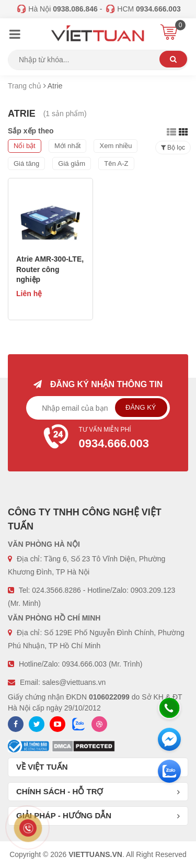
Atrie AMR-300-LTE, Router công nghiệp (50, 269)
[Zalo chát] (169, 771)
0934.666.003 (84, 664)
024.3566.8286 (56, 590)
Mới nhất (67, 146)
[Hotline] (169, 708)
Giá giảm (72, 164)
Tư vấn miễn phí (98, 439)
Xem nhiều (116, 146)
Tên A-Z (116, 164)
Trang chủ (25, 86)
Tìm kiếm (173, 59)
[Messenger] (169, 739)
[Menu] (15, 36)
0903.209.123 (153, 590)
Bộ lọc (173, 148)
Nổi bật (25, 146)
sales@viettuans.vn (74, 682)
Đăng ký (141, 407)
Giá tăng (26, 164)
